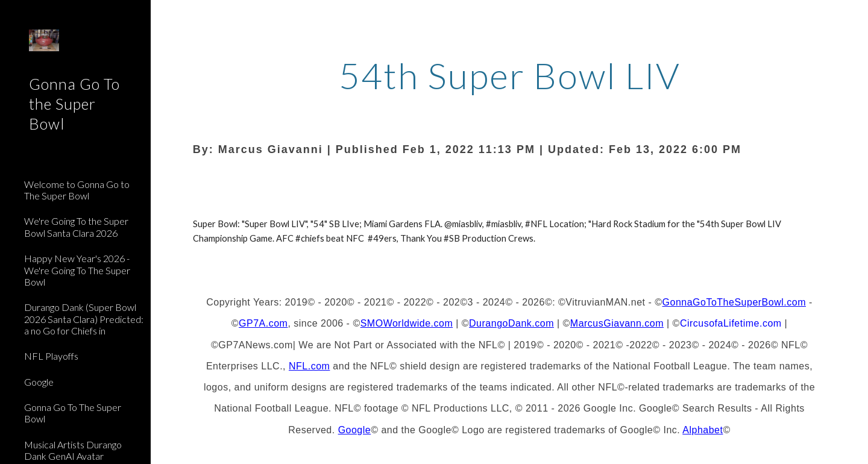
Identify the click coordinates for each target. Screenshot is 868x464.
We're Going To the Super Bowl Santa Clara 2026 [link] (76, 227)
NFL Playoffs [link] (51, 356)
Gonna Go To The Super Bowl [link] (73, 413)
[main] (510, 107)
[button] (854, 17)
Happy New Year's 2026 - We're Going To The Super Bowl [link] (77, 270)
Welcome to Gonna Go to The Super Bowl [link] (77, 190)
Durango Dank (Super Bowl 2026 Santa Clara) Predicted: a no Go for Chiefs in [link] (84, 319)
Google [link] (39, 382)
